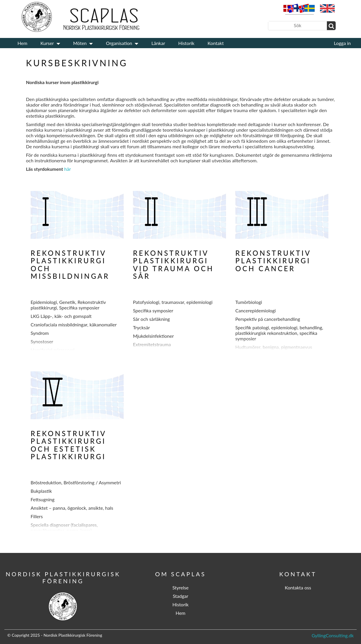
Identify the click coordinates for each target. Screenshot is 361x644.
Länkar (158, 43)
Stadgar (180, 596)
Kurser (47, 43)
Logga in (342, 43)
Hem (22, 43)
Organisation (119, 43)
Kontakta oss (298, 588)
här (68, 169)
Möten (80, 43)
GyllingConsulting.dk (333, 635)
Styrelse (180, 588)
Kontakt (216, 43)
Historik (186, 43)
